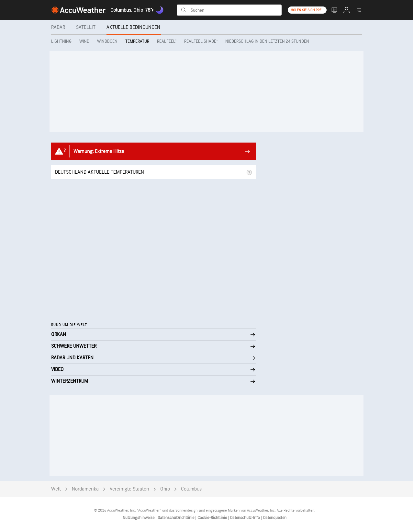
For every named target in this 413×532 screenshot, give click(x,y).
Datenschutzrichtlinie (176, 518)
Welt (56, 489)
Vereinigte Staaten (129, 489)
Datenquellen (275, 518)
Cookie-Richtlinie (213, 518)
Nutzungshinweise (139, 518)
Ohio (165, 489)
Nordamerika (85, 489)
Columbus (191, 489)
